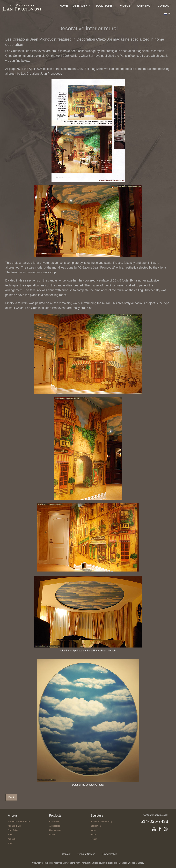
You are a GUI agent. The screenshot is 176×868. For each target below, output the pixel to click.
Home (64, 6)
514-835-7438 (154, 821)
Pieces (52, 835)
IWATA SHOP (144, 6)
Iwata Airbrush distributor (19, 821)
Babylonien (96, 826)
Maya (93, 830)
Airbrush (80, 6)
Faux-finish (13, 830)
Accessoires (55, 826)
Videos (125, 6)
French (94, 839)
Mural (10, 843)
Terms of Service (86, 854)
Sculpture (104, 6)
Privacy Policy (109, 854)
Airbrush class (14, 826)
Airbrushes (54, 821)
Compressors (55, 830)
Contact (164, 6)
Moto (10, 835)
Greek (93, 835)
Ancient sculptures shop (101, 821)
